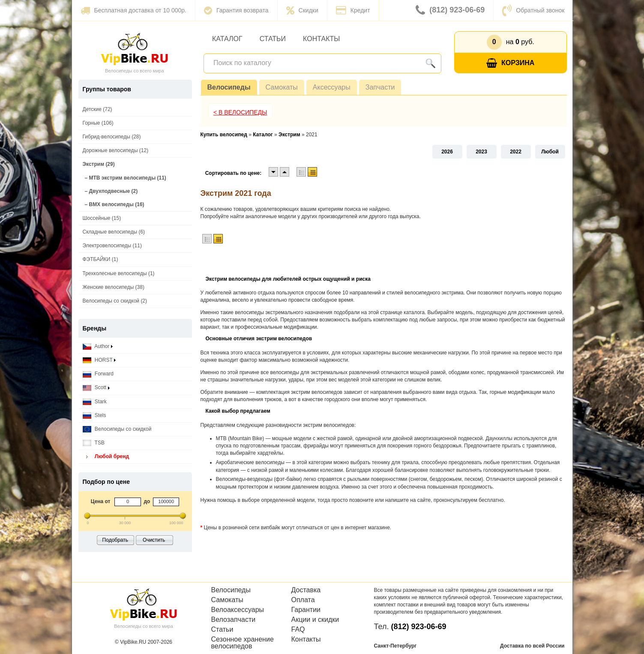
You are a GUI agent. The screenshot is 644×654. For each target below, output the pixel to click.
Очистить (154, 540)
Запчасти (380, 87)
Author (98, 346)
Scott (96, 388)
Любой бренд (106, 457)
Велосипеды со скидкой (117, 429)
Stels (94, 415)
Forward (98, 374)
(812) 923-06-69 (450, 10)
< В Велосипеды (240, 112)
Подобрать (115, 540)
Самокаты (282, 87)
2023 (481, 152)
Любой (550, 152)
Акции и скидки (315, 620)
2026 (447, 152)
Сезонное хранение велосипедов (243, 643)
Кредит (353, 10)
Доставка (306, 590)
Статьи (273, 39)
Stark (95, 402)
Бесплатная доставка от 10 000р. (133, 10)
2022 (516, 152)
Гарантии (306, 610)
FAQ (298, 630)
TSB (94, 443)
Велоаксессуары (238, 610)
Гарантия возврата (236, 10)
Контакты (321, 39)
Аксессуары (332, 87)
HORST (99, 360)
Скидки (302, 10)
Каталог (227, 39)
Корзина (510, 63)
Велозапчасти (234, 620)
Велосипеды (229, 87)
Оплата (303, 600)
